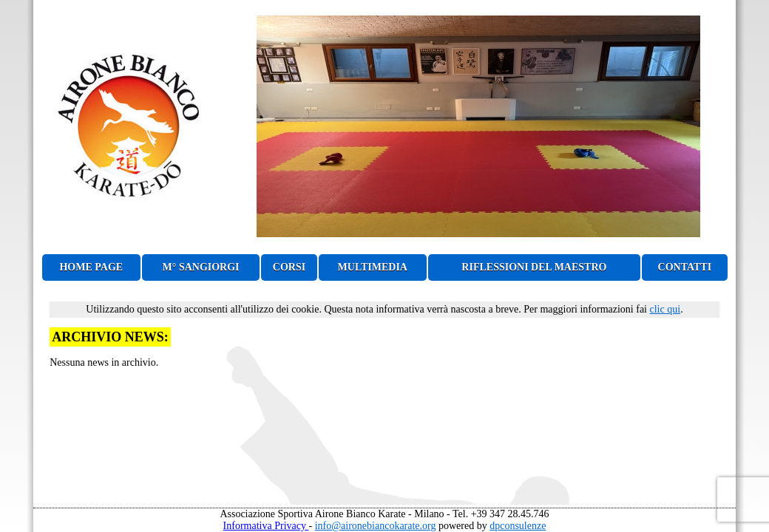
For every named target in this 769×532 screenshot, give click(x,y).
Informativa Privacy (266, 526)
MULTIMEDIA (373, 267)
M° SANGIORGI (201, 267)
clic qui (665, 309)
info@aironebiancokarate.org (376, 526)
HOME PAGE (91, 267)
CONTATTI (685, 267)
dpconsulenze (518, 526)
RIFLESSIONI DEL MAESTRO (534, 267)
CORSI (289, 267)
